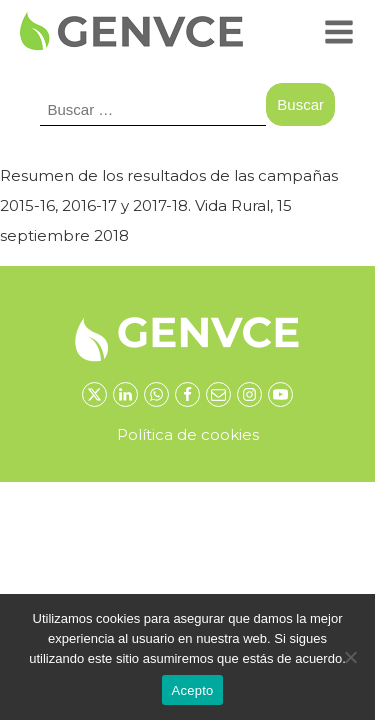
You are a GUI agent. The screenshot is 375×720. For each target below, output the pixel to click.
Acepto (193, 690)
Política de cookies (188, 434)
